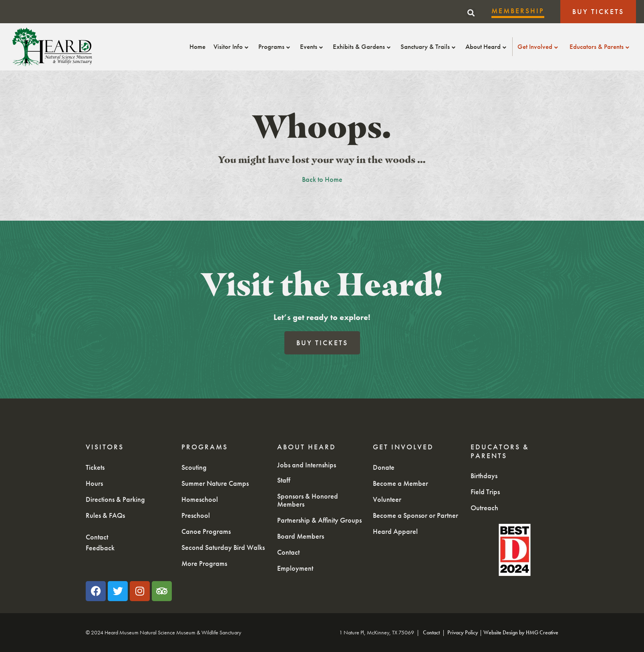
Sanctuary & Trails (429, 46)
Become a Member (400, 483)
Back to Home (322, 179)
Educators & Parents (600, 46)
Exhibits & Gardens (363, 46)
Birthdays (484, 476)
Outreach (484, 508)
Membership (518, 11)
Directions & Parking (115, 499)
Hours (94, 483)
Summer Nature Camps (215, 483)
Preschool (196, 515)
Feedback (100, 548)
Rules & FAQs (105, 515)
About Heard (487, 46)
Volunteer (387, 499)
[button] (471, 13)
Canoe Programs (206, 531)
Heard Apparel (395, 531)
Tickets (95, 467)
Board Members (301, 536)
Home (197, 46)
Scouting (194, 467)
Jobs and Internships (307, 465)
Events (312, 46)
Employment (295, 568)
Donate (384, 467)
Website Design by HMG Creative (521, 632)
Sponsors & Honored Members (308, 500)
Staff (284, 480)
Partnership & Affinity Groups (319, 520)
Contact (97, 537)
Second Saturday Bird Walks (223, 547)
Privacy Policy (463, 632)
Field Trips (485, 492)
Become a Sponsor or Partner (416, 515)
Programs (275, 46)
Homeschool (200, 499)
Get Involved (539, 46)
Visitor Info (232, 46)
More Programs (204, 563)
